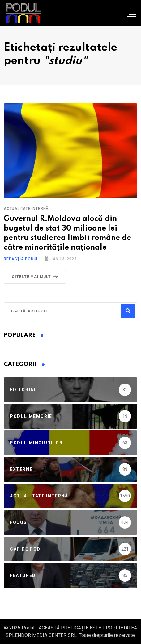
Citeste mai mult (36, 277)
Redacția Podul (21, 259)
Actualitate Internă (26, 209)
